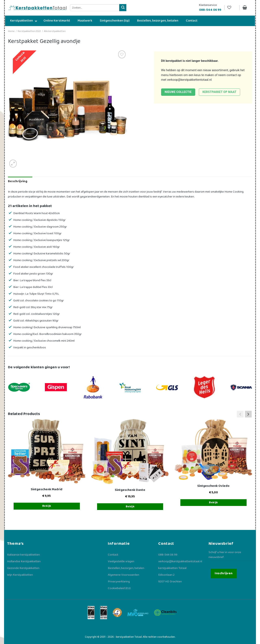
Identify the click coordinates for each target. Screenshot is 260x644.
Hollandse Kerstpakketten (24, 561)
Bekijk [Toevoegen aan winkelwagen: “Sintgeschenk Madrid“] (47, 506)
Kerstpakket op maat (219, 92)
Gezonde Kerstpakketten (23, 568)
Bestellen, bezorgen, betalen (126, 568)
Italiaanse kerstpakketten (23, 555)
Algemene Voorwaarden (123, 575)
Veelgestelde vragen (121, 561)
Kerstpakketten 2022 (29, 31)
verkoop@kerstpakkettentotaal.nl (189, 80)
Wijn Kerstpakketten (20, 575)
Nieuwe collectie (178, 92)
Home (11, 31)
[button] (248, 414)
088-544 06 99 (168, 555)
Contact (113, 555)
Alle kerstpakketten (55, 31)
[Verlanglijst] (232, 8)
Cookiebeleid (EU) (119, 588)
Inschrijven (224, 573)
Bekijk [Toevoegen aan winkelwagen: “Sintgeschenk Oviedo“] (213, 502)
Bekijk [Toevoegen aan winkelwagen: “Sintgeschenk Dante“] (130, 507)
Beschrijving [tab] (18, 181)
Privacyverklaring (119, 582)
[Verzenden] (123, 8)
